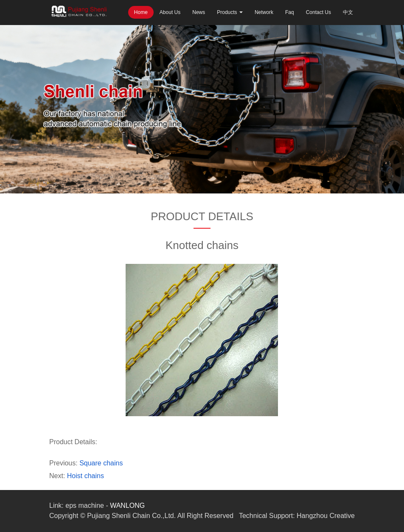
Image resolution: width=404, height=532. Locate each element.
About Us (170, 12)
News (199, 12)
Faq (290, 12)
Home (141, 12)
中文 (348, 12)
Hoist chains (86, 476)
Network (264, 12)
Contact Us (318, 12)
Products (230, 12)
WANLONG (127, 505)
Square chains (101, 463)
